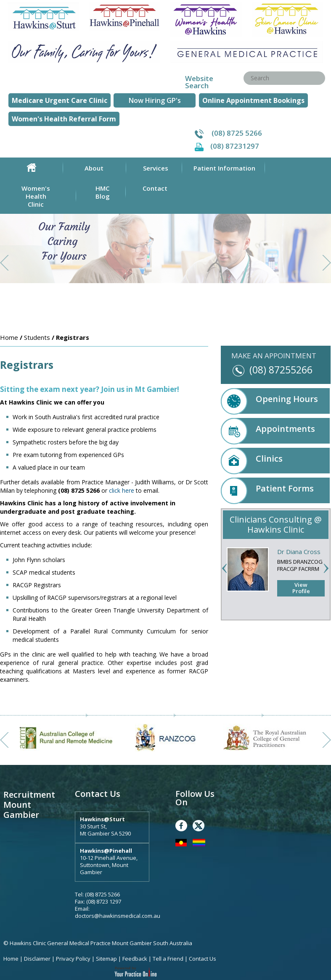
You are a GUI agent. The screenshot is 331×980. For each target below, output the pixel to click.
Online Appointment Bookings (253, 100)
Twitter (199, 826)
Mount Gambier (21, 810)
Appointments (268, 431)
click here (122, 490)
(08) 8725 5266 (237, 133)
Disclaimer (37, 959)
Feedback (135, 959)
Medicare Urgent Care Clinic (60, 100)
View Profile (301, 588)
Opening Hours (269, 401)
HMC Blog (103, 192)
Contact (155, 188)
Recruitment (29, 795)
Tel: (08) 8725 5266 (97, 894)
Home (32, 168)
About (94, 168)
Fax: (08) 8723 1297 (98, 901)
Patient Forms (267, 490)
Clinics (252, 461)
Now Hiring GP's (155, 100)
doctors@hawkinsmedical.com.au (118, 916)
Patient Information (224, 168)
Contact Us (203, 959)
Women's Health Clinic (36, 196)
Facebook (181, 826)
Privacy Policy (74, 959)
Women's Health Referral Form (64, 119)
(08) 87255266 (281, 370)
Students (37, 337)
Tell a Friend (168, 959)
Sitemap (106, 959)
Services (156, 168)
